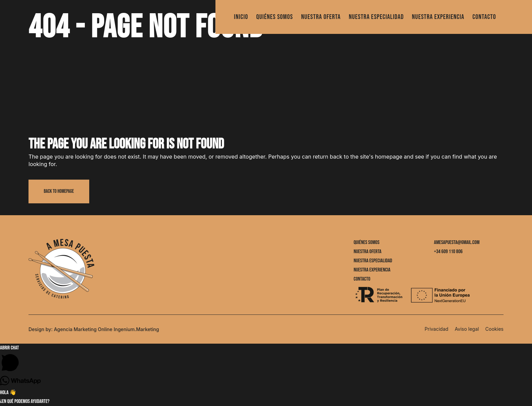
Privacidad (437, 329)
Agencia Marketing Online (83, 329)
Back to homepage (59, 191)
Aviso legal (467, 329)
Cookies (494, 329)
